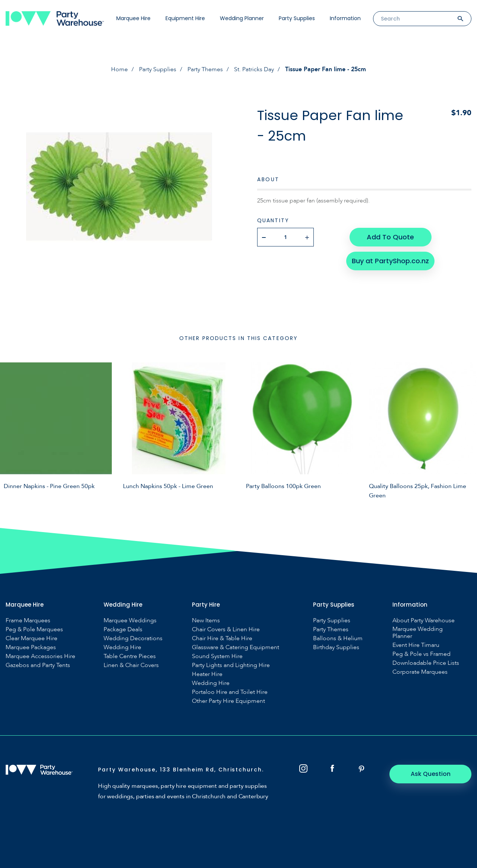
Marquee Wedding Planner (418, 633)
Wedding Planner (242, 18)
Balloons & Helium (338, 639)
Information (345, 18)
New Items (206, 621)
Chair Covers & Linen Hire (226, 630)
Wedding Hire (122, 647)
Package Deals (123, 630)
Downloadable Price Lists (426, 663)
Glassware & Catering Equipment (236, 647)
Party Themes (205, 69)
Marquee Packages (31, 647)
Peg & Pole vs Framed (421, 654)
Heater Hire (207, 674)
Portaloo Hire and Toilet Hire (230, 692)
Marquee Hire (133, 18)
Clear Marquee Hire (31, 639)
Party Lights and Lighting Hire (231, 665)
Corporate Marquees (420, 672)
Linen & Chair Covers (131, 665)
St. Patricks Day (254, 69)
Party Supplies (297, 18)
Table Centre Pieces (130, 656)
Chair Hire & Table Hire (222, 639)
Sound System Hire (217, 656)
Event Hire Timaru (416, 645)
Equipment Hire (185, 18)
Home (119, 69)
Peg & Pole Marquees (34, 630)
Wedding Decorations (133, 639)
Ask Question (431, 774)
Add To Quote (390, 237)
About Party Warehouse (424, 621)
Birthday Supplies (336, 647)
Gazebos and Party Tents (38, 665)
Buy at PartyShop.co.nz (390, 261)
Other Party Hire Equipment (228, 701)
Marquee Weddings (130, 621)
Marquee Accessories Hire (40, 656)
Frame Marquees (28, 621)
